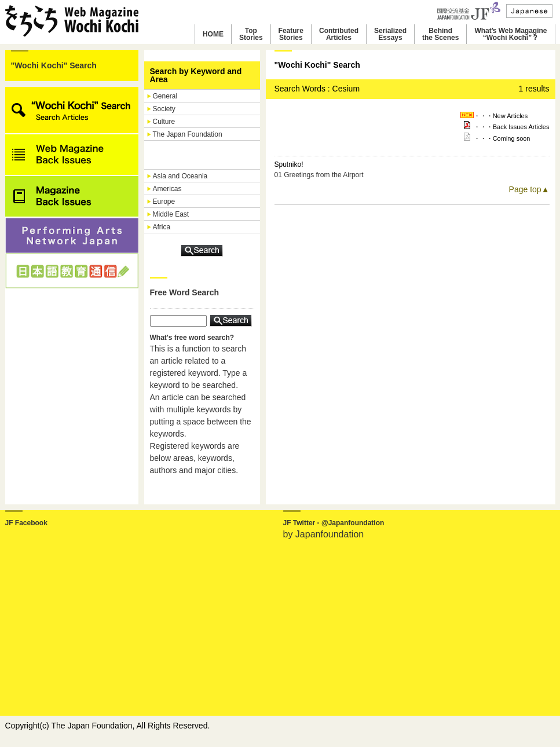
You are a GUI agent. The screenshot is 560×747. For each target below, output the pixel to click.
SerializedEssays (390, 34)
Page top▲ (529, 189)
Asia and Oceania (180, 176)
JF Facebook (26, 523)
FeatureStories (291, 34)
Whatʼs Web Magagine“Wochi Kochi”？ (510, 34)
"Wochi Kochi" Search (54, 65)
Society (164, 109)
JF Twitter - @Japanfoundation (334, 523)
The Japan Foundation (188, 134)
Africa (162, 227)
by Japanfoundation (324, 534)
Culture (164, 122)
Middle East (171, 214)
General (165, 96)
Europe (164, 202)
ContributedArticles (339, 34)
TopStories (251, 34)
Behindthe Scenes (440, 34)
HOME (213, 34)
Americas (167, 189)
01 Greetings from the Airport (319, 175)
